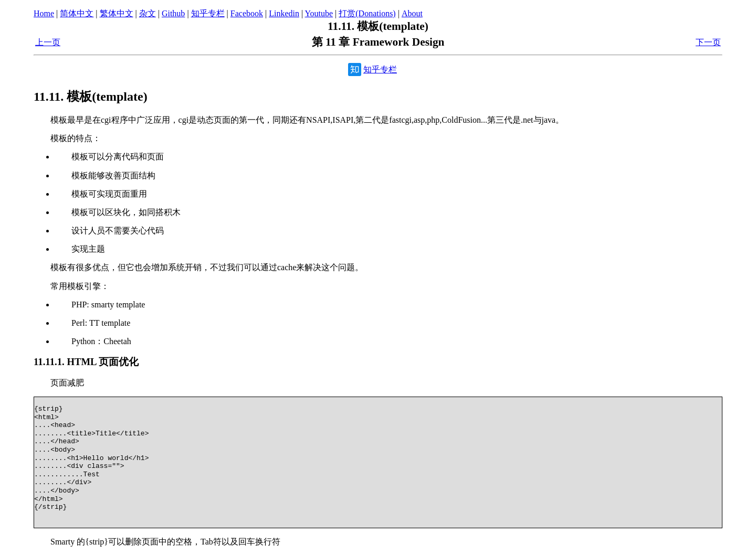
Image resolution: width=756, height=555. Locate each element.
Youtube (319, 13)
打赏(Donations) (367, 13)
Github (173, 13)
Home (44, 13)
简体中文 (77, 13)
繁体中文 (117, 13)
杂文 (148, 13)
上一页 (48, 42)
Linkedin (284, 13)
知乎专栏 (208, 13)
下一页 (708, 42)
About (412, 13)
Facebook (247, 13)
